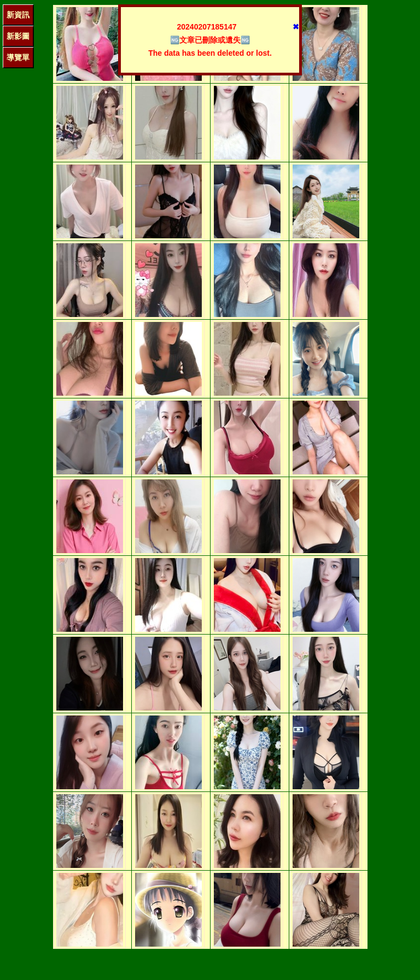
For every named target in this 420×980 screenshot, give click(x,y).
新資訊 (18, 15)
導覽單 (18, 57)
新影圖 (18, 36)
